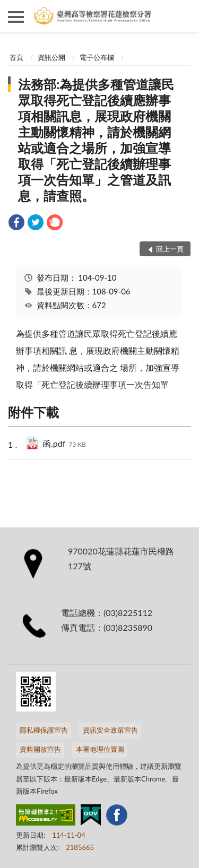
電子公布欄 (97, 57)
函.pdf (64, 444)
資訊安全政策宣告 (110, 730)
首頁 (16, 57)
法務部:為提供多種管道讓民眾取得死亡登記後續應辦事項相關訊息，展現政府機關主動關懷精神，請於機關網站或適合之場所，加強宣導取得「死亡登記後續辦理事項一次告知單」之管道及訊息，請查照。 (96, 140)
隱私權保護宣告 (44, 730)
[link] (16, 224)
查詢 (183, 16)
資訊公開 (51, 57)
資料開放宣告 (40, 749)
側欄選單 (16, 17)
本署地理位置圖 (100, 749)
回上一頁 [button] (170, 249)
